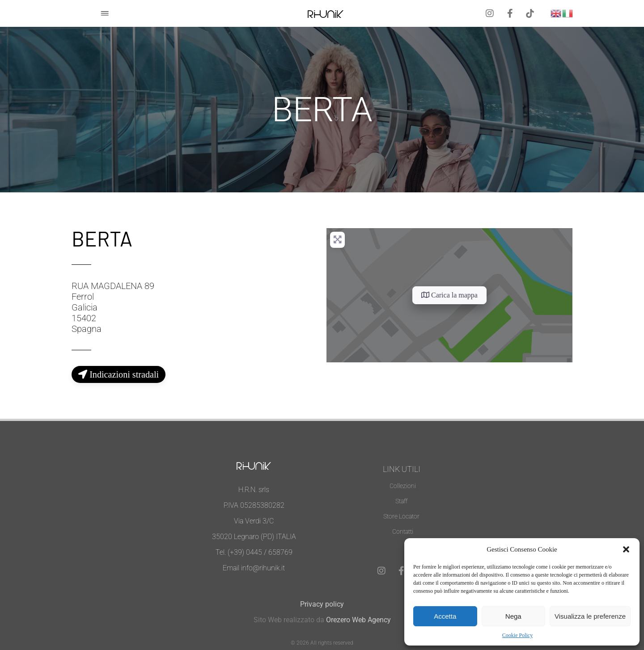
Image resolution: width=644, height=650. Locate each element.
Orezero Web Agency (358, 620)
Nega (513, 616)
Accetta (445, 616)
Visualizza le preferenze (590, 616)
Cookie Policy (517, 635)
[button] (626, 549)
